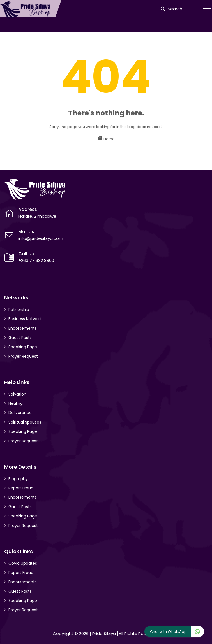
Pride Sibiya (104, 633)
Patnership (19, 310)
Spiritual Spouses (25, 422)
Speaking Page (23, 347)
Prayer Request (23, 356)
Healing (16, 403)
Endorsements (23, 328)
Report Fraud (21, 488)
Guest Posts (20, 338)
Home (106, 138)
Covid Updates (23, 563)
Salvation (17, 394)
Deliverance (20, 413)
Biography (18, 479)
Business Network (25, 319)
